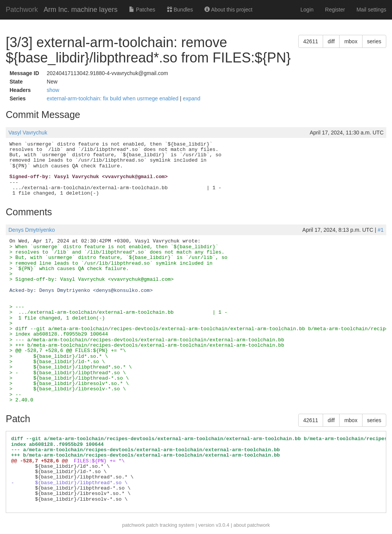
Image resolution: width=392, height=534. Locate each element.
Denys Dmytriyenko (32, 230)
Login (307, 10)
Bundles (180, 10)
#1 (381, 230)
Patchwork (22, 10)
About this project (228, 10)
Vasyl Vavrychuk (28, 133)
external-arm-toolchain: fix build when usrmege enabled (113, 98)
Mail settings (371, 10)
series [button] (374, 41)
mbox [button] (351, 41)
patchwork (133, 525)
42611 (311, 41)
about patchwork (252, 525)
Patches (142, 10)
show (53, 90)
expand (191, 98)
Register (335, 10)
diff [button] (331, 41)
